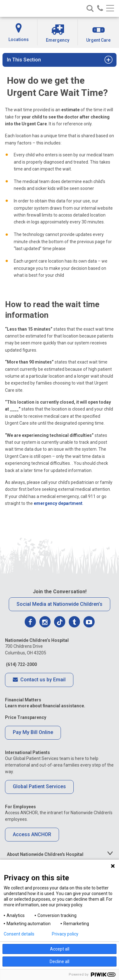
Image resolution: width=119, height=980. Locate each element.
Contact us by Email (39, 680)
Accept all (60, 949)
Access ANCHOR (32, 834)
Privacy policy (65, 934)
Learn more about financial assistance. (45, 706)
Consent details (19, 934)
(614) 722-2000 (21, 664)
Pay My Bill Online (33, 732)
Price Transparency (26, 717)
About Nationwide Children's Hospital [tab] (45, 854)
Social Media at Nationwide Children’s (59, 604)
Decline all (59, 962)
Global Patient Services (39, 786)
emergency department (58, 503)
